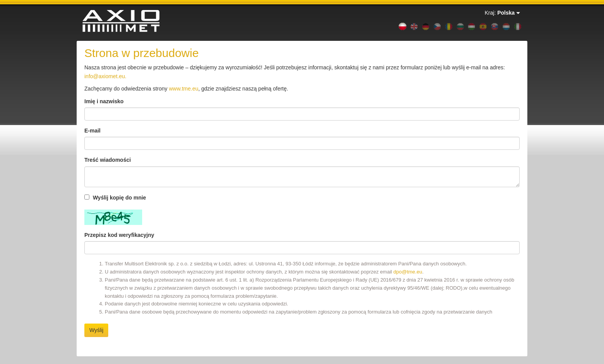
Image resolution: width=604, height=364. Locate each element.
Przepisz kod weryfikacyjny (119, 235)
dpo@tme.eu (408, 272)
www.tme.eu (183, 89)
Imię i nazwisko (104, 101)
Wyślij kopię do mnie (115, 198)
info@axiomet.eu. (105, 76)
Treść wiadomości (108, 160)
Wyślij (96, 330)
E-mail (92, 131)
